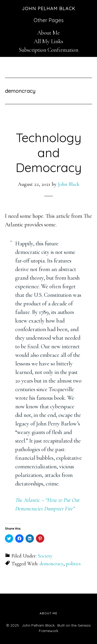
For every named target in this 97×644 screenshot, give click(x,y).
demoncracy (51, 564)
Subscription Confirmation (49, 50)
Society (45, 556)
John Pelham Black (49, 8)
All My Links (48, 41)
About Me (48, 33)
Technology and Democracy (49, 152)
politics (73, 564)
